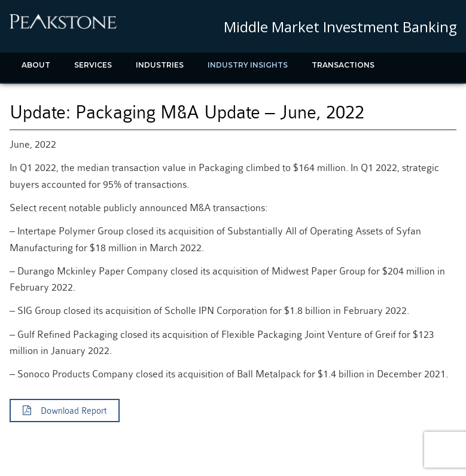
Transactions (343, 65)
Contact (123, 95)
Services (93, 65)
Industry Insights (248, 65)
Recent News (50, 95)
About (36, 65)
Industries (160, 65)
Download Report (65, 411)
